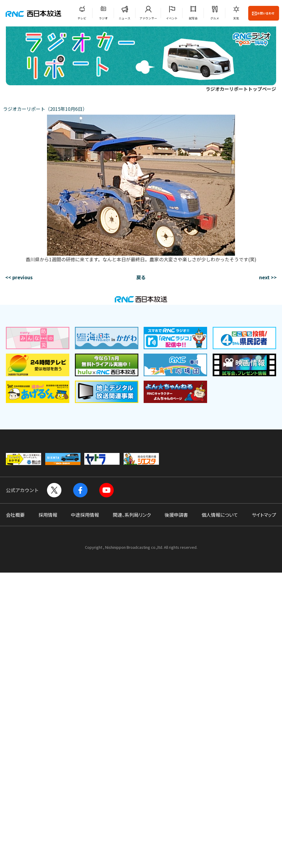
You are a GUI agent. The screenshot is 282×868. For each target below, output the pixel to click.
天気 (236, 18)
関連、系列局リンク (132, 515)
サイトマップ (264, 515)
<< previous (19, 277)
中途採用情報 (85, 515)
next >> (268, 277)
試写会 (193, 18)
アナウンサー (148, 18)
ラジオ (103, 18)
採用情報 (48, 515)
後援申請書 (176, 515)
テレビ (82, 18)
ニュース (125, 18)
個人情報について (220, 515)
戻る (141, 277)
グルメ (215, 18)
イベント (172, 18)
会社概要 (15, 515)
